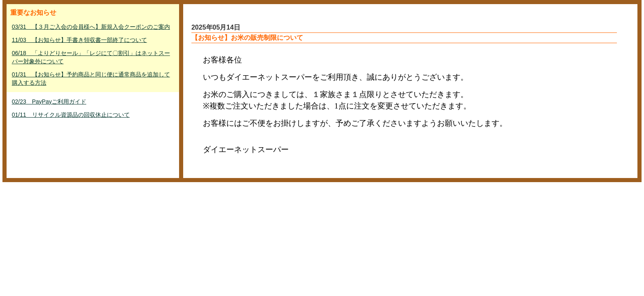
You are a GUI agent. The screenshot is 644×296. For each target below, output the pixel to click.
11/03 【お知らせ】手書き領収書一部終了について (79, 40)
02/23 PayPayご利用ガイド (49, 102)
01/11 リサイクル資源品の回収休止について (71, 115)
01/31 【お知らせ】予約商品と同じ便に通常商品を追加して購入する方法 (91, 79)
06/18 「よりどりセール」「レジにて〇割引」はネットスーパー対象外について (91, 57)
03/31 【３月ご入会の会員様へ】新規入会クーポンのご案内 (91, 27)
